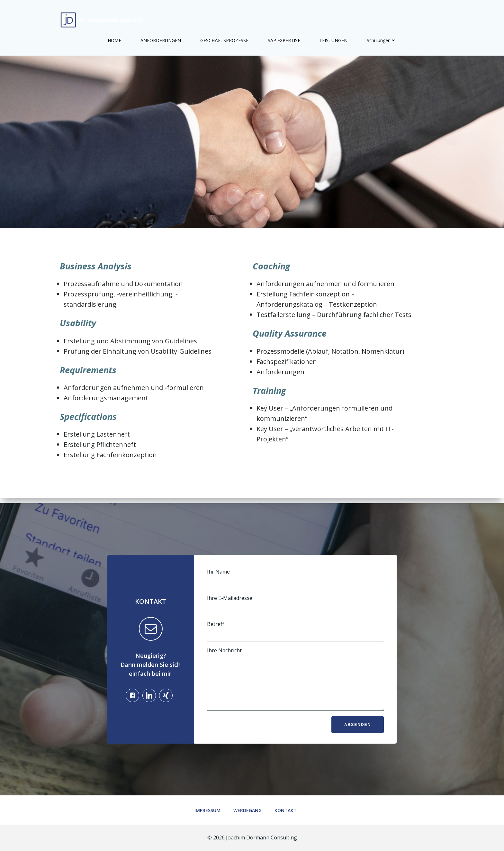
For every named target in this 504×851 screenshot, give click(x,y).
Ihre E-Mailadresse (295, 592)
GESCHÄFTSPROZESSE (224, 36)
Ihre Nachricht (295, 671)
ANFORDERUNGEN (161, 36)
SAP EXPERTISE (284, 36)
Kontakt (289, 810)
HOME (114, 36)
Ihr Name (295, 565)
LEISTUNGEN (333, 36)
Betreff (295, 618)
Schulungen (382, 36)
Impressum (211, 810)
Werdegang (251, 810)
